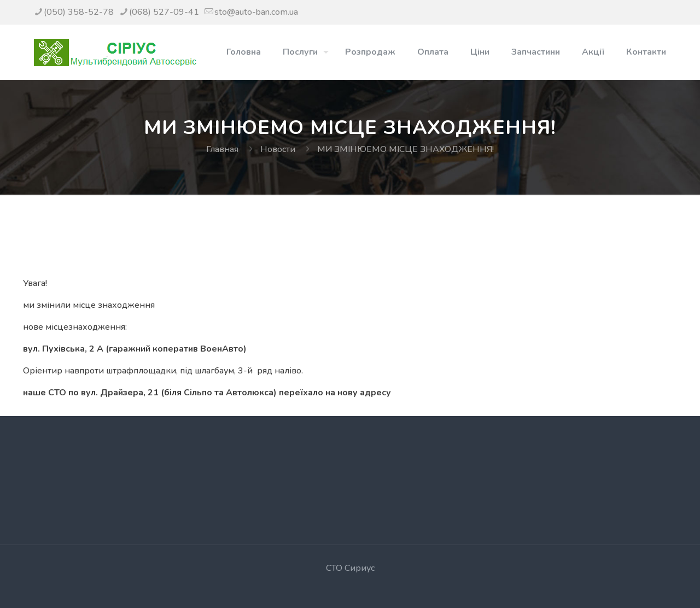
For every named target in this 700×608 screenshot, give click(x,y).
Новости (278, 149)
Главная (222, 149)
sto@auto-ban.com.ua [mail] (256, 12)
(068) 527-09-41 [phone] (164, 12)
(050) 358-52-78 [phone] (79, 12)
